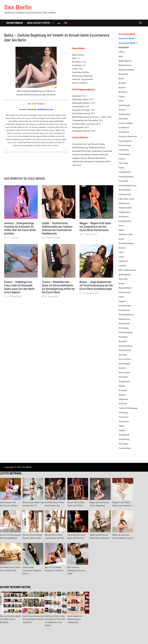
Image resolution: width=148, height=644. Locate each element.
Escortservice (125, 145)
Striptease (123, 399)
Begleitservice (125, 65)
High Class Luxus (127, 199)
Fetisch (122, 159)
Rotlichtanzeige (126, 332)
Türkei (121, 426)
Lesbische (123, 261)
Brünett (122, 88)
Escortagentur (125, 141)
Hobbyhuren (124, 203)
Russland (123, 341)
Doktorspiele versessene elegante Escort (32, 570)
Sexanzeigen (124, 364)
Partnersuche (125, 292)
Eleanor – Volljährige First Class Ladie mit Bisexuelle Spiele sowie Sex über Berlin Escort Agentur (19, 287)
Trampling (123, 413)
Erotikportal (124, 132)
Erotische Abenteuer (128, 136)
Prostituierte (124, 310)
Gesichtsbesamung (127, 186)
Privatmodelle (125, 306)
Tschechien (124, 421)
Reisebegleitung (126, 315)
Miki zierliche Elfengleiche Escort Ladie (76, 570)
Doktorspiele (124, 105)
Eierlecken (123, 119)
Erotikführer (124, 128)
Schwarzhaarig (125, 346)
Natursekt (123, 279)
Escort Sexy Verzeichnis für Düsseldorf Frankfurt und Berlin (33, 619)
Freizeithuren (125, 172)
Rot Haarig (124, 328)
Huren (121, 226)
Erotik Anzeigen (126, 123)
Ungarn (122, 430)
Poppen (122, 301)
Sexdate (122, 368)
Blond (121, 79)
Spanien (122, 395)
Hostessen (124, 217)
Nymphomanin (125, 288)
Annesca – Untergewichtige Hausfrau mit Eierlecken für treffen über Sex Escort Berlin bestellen (20, 228)
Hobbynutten (125, 212)
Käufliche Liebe (126, 234)
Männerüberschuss (127, 270)
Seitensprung (125, 350)
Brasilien (123, 83)
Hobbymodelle (125, 208)
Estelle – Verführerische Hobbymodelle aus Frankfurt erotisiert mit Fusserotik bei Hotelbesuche (57, 228)
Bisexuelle (123, 74)
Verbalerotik (124, 435)
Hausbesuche (125, 194)
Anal (121, 56)
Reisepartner (124, 319)
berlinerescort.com (45, 109)
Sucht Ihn (123, 404)
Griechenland (125, 190)
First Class (123, 163)
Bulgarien (123, 92)
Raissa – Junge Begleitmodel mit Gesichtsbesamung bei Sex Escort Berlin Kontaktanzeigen (96, 285)
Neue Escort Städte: (39, 23)
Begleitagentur (125, 61)
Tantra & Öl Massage (128, 408)
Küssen (122, 248)
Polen (121, 297)
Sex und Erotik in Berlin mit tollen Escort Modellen (10, 619)
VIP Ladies (124, 444)
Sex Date (123, 355)
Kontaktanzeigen (126, 243)
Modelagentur (125, 275)
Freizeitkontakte (126, 177)
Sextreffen (123, 377)
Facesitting (124, 150)
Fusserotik (123, 181)
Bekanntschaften (126, 70)
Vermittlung (124, 439)
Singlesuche (124, 381)
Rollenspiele (124, 324)
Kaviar (122, 239)
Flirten (122, 168)
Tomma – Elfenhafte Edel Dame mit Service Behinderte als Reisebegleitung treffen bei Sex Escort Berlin (58, 287)
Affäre (121, 52)
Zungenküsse (125, 448)
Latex (121, 252)
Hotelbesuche (125, 221)
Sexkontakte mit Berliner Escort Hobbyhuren (75, 619)
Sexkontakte (124, 373)
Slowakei (123, 390)
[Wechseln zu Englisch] (66, 23)
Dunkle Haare (125, 114)
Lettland (122, 266)
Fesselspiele (124, 154)
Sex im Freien (125, 359)
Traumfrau (123, 417)
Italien (121, 230)
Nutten (122, 283)
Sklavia (122, 386)
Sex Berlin (18, 7)
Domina (122, 110)
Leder (121, 257)
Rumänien (123, 337)
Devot (121, 101)
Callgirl (122, 96)
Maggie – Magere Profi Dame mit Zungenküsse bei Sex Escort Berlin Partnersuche (95, 227)
